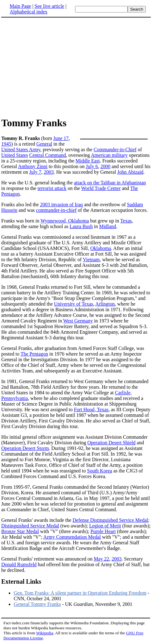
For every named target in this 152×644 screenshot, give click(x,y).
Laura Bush (81, 226)
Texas (126, 221)
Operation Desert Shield (111, 443)
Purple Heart (103, 531)
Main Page (20, 6)
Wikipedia (45, 633)
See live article (49, 6)
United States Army (21, 150)
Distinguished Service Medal (30, 526)
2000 (105, 166)
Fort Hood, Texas (91, 409)
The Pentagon (34, 354)
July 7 (35, 172)
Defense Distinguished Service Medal (110, 520)
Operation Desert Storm (25, 448)
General (44, 144)
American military (109, 155)
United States (15, 155)
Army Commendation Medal (72, 537)
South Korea (100, 471)
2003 (49, 172)
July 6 (92, 166)
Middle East (88, 161)
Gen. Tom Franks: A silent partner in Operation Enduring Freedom (80, 593)
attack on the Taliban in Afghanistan (110, 183)
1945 (6, 144)
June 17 (61, 138)
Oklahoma (101, 248)
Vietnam (91, 260)
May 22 (101, 559)
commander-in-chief (56, 210)
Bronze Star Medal (20, 531)
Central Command (48, 155)
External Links (21, 582)
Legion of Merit (105, 526)
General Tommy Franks (37, 604)
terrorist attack (52, 188)
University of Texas (74, 304)
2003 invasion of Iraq (61, 205)
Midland (107, 226)
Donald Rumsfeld (19, 564)
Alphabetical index (28, 12)
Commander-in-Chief (115, 150)
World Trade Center (101, 188)
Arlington (105, 304)
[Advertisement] (54, 67)
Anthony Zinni (33, 166)
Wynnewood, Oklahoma (65, 221)
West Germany (78, 321)
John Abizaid (130, 172)
